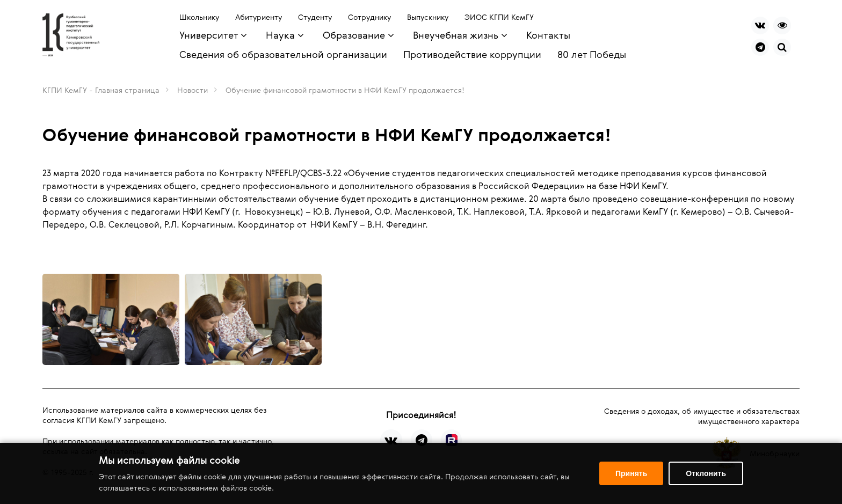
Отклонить (706, 473)
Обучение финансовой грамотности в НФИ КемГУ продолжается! (345, 90)
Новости (193, 90)
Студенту (315, 17)
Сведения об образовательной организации (283, 54)
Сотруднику (369, 17)
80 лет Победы (592, 54)
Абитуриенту (259, 17)
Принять (631, 473)
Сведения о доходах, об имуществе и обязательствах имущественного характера (702, 416)
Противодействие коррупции (472, 54)
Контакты (548, 35)
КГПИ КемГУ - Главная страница (101, 90)
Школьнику (199, 17)
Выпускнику (428, 17)
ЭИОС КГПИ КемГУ (499, 17)
